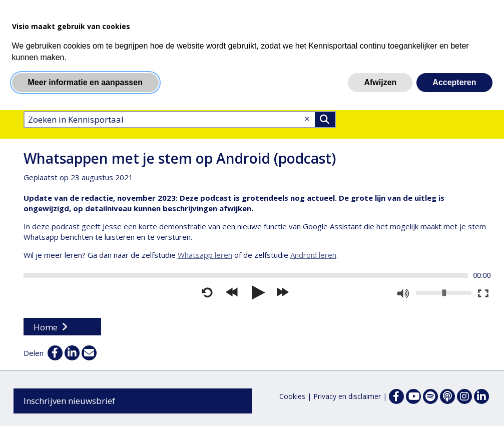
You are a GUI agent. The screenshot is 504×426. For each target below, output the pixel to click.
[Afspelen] (257, 293)
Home (46, 327)
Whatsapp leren (205, 255)
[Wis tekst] (307, 119)
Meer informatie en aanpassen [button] (85, 82)
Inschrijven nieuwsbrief (69, 401)
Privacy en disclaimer (347, 396)
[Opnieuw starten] (207, 293)
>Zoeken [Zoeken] (325, 120)
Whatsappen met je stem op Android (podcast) (180, 158)
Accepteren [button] (454, 82)
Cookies (292, 396)
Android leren (313, 255)
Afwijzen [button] (380, 82)
